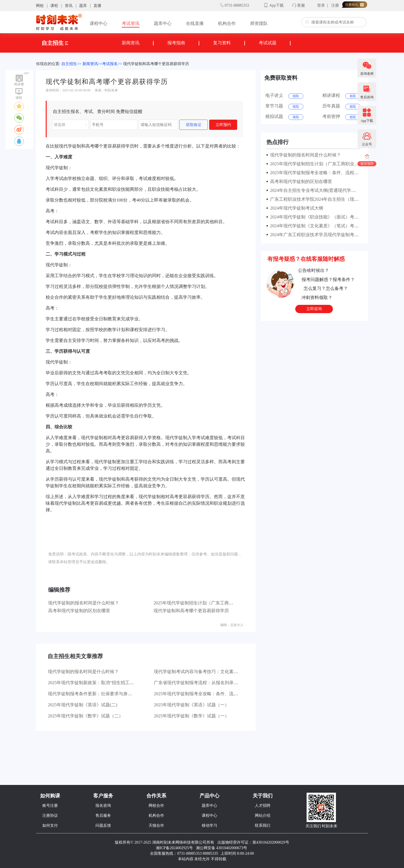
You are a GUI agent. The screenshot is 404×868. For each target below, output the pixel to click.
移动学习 (209, 825)
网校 (40, 6)
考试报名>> (112, 64)
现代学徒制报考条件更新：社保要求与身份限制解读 (99, 694)
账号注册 (50, 806)
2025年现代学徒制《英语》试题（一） (191, 705)
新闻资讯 (131, 43)
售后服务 (103, 816)
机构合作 (227, 23)
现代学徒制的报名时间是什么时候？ (84, 603)
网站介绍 (263, 816)
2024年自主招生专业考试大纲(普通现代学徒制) (315, 190)
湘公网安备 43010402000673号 (222, 848)
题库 (83, 6)
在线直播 (195, 23)
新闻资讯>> (92, 64)
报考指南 (176, 43)
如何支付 (50, 825)
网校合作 (156, 806)
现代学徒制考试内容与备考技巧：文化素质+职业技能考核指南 (215, 672)
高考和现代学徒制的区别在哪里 (79, 611)
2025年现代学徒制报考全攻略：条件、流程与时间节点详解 (211, 694)
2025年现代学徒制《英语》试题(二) (83, 705)
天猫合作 (156, 825)
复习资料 (222, 43)
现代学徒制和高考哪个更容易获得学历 (156, 64)
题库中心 (163, 23)
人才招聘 (263, 806)
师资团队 (259, 23)
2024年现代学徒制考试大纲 (296, 208)
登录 (321, 5)
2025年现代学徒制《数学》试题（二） (86, 716)
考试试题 (268, 43)
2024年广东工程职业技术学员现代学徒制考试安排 (318, 235)
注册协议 (50, 816)
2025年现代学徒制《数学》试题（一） (191, 716)
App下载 (276, 5)
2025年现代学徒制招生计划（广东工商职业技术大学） (207, 603)
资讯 (69, 6)
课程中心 (99, 23)
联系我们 (263, 825)
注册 (335, 5)
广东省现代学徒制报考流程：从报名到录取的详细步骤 (207, 683)
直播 (97, 6)
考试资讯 (131, 23)
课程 (54, 6)
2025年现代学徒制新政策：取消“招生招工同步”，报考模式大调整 (112, 683)
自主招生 (55, 43)
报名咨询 (103, 806)
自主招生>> (71, 64)
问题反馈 (103, 825)
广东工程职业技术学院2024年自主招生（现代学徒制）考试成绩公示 (335, 199)
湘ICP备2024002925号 (174, 848)
